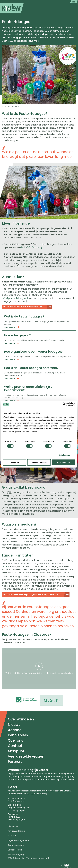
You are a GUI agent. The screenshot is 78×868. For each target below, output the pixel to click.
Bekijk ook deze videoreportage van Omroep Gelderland (31, 594)
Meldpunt (16, 751)
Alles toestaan (63, 462)
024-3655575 (18, 799)
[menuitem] (12, 8)
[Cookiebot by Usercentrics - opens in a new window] (64, 404)
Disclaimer (13, 826)
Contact (15, 746)
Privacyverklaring (16, 831)
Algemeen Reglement (18, 840)
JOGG (5, 566)
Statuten (12, 836)
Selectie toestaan (39, 462)
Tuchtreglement (16, 845)
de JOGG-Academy (31, 247)
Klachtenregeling (16, 854)
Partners (15, 762)
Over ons (16, 740)
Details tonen (65, 455)
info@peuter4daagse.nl (15, 298)
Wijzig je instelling (13, 673)
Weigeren (15, 462)
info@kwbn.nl (18, 801)
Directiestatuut (15, 850)
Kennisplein (18, 735)
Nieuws (14, 725)
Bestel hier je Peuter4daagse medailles (22, 307)
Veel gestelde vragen (26, 756)
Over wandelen (21, 719)
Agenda (15, 730)
